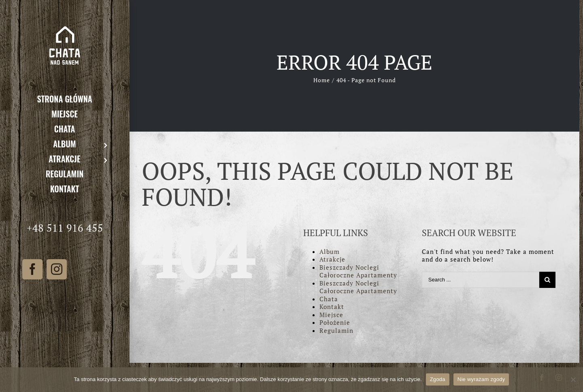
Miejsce (331, 315)
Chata (329, 299)
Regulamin (336, 330)
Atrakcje (332, 259)
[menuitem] (65, 99)
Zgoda (438, 379)
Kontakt (332, 307)
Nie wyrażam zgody (481, 379)
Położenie (335, 322)
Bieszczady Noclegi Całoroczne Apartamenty (358, 271)
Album (330, 251)
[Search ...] (481, 280)
